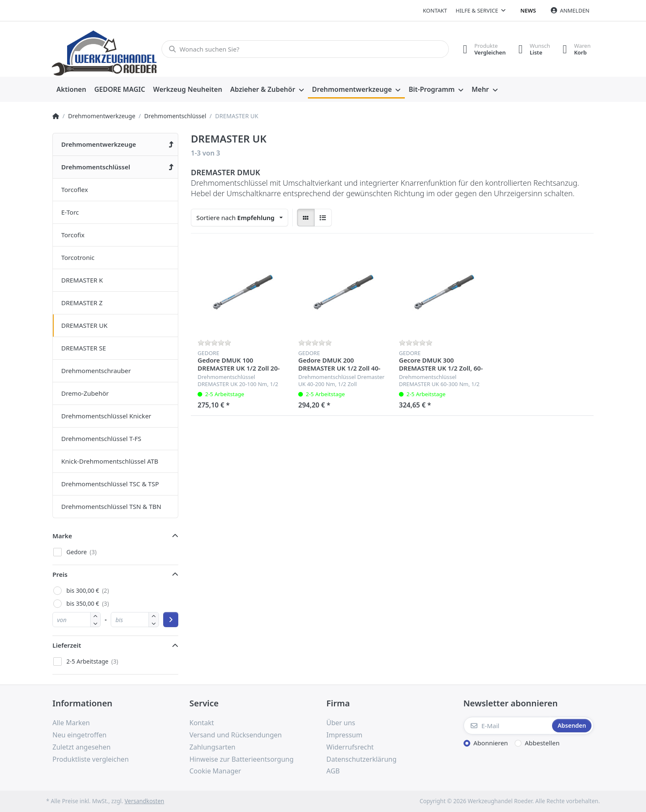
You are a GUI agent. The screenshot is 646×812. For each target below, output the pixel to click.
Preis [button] (60, 574)
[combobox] (240, 218)
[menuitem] (71, 90)
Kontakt (435, 10)
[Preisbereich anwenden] (171, 620)
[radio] (306, 218)
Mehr (480, 89)
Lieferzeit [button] (67, 645)
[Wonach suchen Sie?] (305, 49)
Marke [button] (62, 536)
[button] (95, 623)
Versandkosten (144, 801)
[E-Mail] (507, 726)
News (528, 10)
